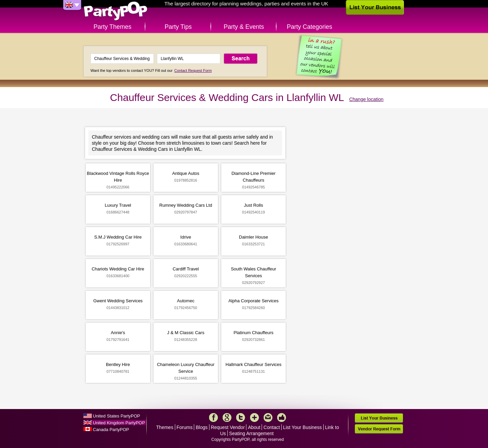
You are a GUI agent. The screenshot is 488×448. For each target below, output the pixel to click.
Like (282, 418)
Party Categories (309, 27)
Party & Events (244, 27)
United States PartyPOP (116, 416)
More (255, 418)
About (254, 427)
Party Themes (113, 27)
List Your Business (302, 427)
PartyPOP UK (116, 11)
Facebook (213, 418)
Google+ (227, 418)
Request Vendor (228, 427)
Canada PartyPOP (111, 430)
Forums (185, 427)
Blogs (202, 427)
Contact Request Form (193, 70)
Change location (366, 99)
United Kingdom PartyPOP (119, 423)
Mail (268, 418)
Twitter (241, 418)
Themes (165, 427)
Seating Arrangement (251, 433)
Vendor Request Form (379, 429)
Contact (272, 427)
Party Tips (178, 27)
